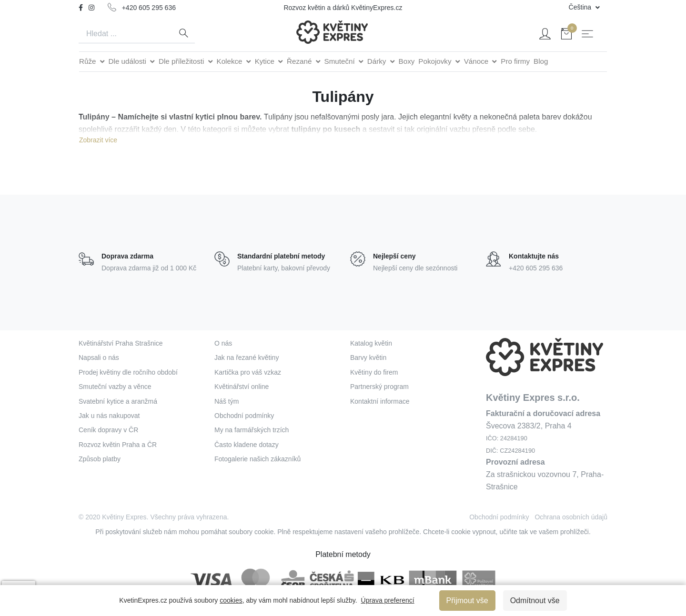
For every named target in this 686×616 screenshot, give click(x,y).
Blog (541, 61)
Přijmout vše (467, 601)
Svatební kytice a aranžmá (118, 401)
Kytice (266, 61)
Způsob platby (100, 459)
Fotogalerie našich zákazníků (257, 459)
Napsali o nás (99, 358)
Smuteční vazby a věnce (115, 387)
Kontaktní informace (380, 401)
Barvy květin (368, 358)
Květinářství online (242, 387)
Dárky (378, 61)
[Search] (125, 34)
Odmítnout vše (535, 601)
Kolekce (231, 61)
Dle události (129, 61)
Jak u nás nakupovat (109, 416)
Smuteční (341, 61)
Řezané (300, 61)
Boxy (407, 61)
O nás (223, 343)
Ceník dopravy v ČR (108, 430)
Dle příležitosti (182, 61)
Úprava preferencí (388, 600)
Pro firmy (515, 61)
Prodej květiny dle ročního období (128, 372)
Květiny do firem (374, 372)
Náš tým (227, 401)
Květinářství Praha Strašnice (121, 343)
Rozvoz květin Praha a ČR (118, 445)
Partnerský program (379, 387)
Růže (89, 61)
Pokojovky (436, 61)
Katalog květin (371, 343)
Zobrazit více (98, 140)
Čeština (581, 7)
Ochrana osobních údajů (571, 517)
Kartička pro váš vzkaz (248, 372)
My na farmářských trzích (252, 430)
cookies (231, 600)
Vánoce (477, 61)
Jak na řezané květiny (247, 358)
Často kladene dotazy (247, 445)
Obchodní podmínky (244, 416)
